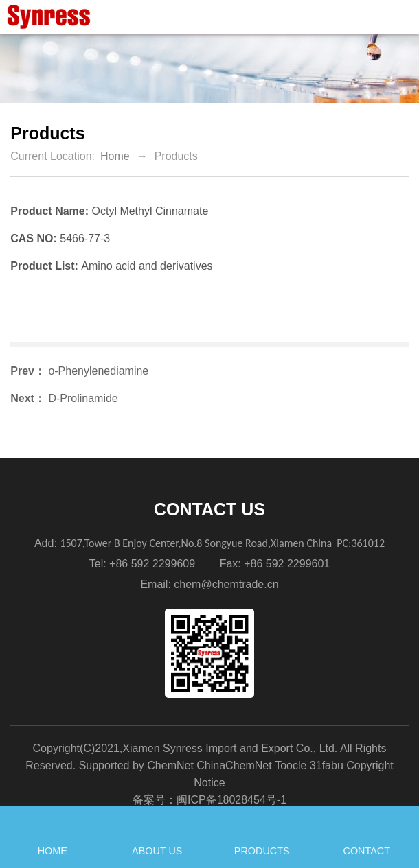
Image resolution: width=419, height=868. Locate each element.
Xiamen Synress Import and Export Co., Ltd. (230, 748)
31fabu (327, 765)
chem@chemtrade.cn (226, 584)
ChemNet (170, 765)
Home (115, 156)
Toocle (291, 765)
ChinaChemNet (234, 765)
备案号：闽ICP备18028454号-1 (209, 800)
